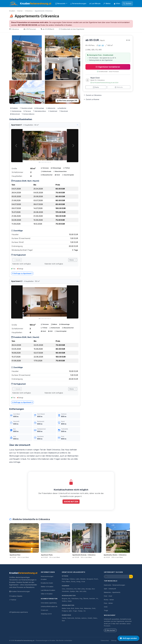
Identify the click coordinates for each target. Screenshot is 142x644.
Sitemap (114, 641)
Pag (81, 599)
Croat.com (44, 610)
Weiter (73, 260)
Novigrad (90, 579)
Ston (63, 621)
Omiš (94, 608)
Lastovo (84, 618)
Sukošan (92, 599)
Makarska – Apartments (112, 592)
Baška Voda (66, 608)
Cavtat (64, 618)
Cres (63, 589)
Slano (95, 618)
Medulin (83, 579)
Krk (75, 589)
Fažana (72, 579)
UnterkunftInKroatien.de (49, 606)
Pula (63, 582)
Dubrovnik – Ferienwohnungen (114, 585)
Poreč (96, 579)
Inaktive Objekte (16, 596)
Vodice (64, 601)
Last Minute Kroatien (48, 590)
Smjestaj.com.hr (46, 614)
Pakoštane (75, 599)
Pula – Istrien (108, 603)
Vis (85, 611)
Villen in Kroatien (47, 594)
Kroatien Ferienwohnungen (20, 591)
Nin (69, 599)
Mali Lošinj (81, 589)
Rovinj (73, 582)
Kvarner (20, 11)
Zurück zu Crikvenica (93, 95)
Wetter (107, 3)
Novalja (88, 589)
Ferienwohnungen (78, 3)
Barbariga (65, 579)
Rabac (68, 582)
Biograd (65, 599)
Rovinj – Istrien (109, 600)
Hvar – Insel (108, 596)
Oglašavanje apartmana (19, 612)
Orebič (90, 618)
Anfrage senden (128, 638)
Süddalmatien (68, 605)
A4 (99, 45)
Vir (97, 599)
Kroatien (12, 11)
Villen (117, 3)
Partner (13, 600)
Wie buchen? (110, 630)
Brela (77, 608)
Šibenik (86, 599)
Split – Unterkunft (110, 589)
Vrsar (83, 582)
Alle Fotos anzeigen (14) (67, 101)
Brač (73, 608)
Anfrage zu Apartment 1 (22, 273)
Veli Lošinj (83, 591)
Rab (77, 591)
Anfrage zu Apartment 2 (22, 402)
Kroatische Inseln (47, 583)
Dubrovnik (67, 615)
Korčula (78, 618)
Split (70, 611)
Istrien (65, 576)
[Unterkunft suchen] (117, 577)
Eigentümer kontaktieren (108, 67)
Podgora (65, 611)
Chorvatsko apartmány (49, 603)
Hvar (81, 608)
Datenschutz (105, 641)
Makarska (87, 608)
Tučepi (80, 611)
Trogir (75, 611)
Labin (78, 579)
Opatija (72, 591)
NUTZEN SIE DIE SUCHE (27, 25)
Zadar (70, 601)
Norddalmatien (69, 596)
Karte (96, 87)
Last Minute (95, 3)
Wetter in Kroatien (47, 587)
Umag (78, 582)
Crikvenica (29, 11)
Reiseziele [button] (61, 3)
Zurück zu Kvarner (92, 99)
